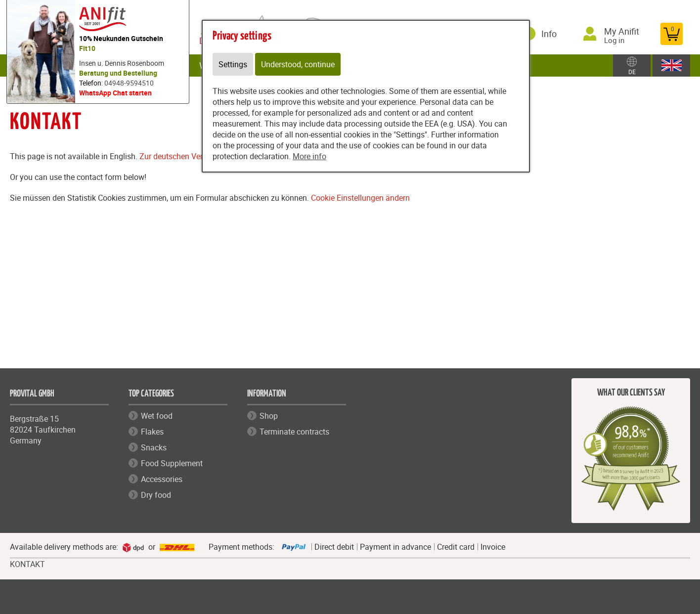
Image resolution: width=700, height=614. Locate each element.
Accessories (162, 479)
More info (309, 156)
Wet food (157, 416)
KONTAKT (27, 564)
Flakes (152, 432)
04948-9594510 (129, 83)
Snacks (154, 447)
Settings (233, 64)
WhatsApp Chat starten (115, 93)
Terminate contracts (294, 432)
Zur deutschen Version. (179, 156)
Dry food (156, 495)
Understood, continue (298, 64)
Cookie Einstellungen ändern (360, 198)
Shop (269, 416)
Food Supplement (172, 463)
